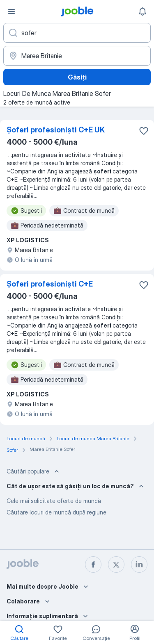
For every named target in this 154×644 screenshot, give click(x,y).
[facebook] (93, 564)
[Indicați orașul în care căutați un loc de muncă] (77, 56)
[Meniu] (11, 11)
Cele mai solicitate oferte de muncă (54, 501)
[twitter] (116, 564)
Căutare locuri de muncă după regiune (56, 512)
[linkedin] (139, 564)
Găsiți (77, 77)
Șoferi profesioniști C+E (50, 284)
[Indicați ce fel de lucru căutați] (77, 33)
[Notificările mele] (143, 11)
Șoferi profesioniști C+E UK (56, 130)
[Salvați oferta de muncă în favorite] (144, 131)
